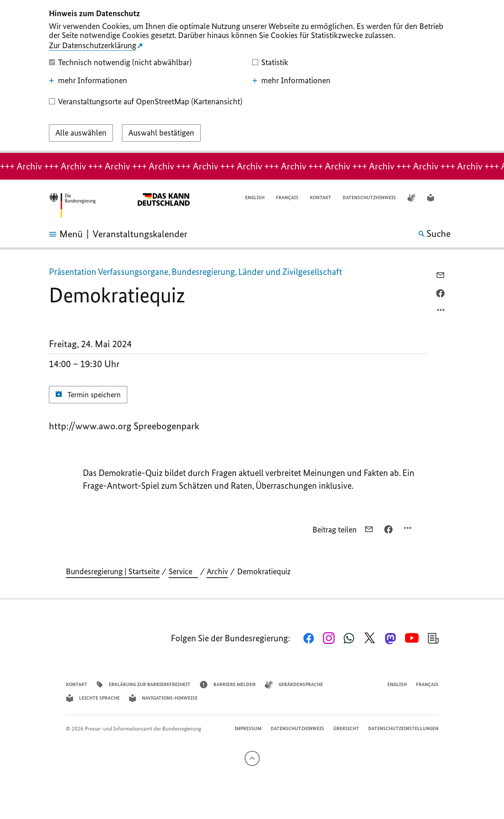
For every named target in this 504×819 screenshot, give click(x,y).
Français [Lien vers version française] (287, 198)
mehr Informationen (88, 81)
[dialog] (252, 76)
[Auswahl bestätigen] (161, 133)
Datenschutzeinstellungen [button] (403, 728)
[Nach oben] (252, 758)
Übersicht (346, 728)
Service (183, 571)
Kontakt (321, 198)
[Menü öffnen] (57, 234)
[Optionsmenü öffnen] (441, 312)
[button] (451, 198)
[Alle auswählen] (81, 133)
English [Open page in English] (255, 198)
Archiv (217, 571)
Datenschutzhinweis (369, 198)
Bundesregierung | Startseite (113, 571)
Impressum (248, 728)
